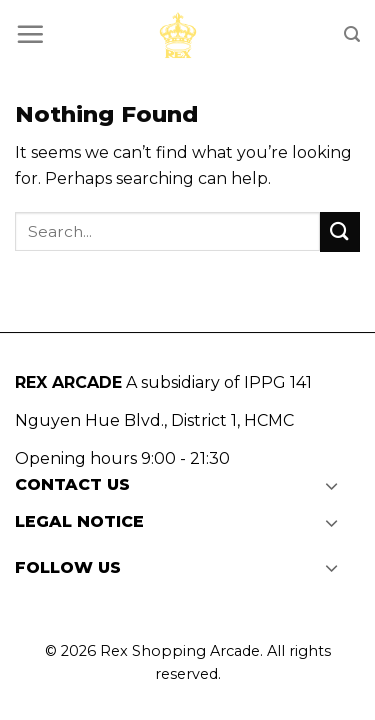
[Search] (352, 34)
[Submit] (340, 231)
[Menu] (30, 34)
